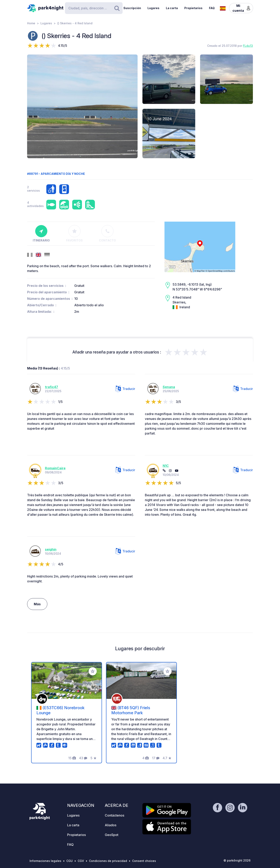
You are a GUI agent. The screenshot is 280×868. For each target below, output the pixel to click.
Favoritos (74, 234)
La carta (172, 8)
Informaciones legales (45, 861)
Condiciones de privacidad (108, 861)
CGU (69, 861)
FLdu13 (248, 46)
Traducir (125, 389)
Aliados (111, 825)
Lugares (153, 8)
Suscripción (132, 8)
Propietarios (193, 8)
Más (37, 604)
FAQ (212, 8)
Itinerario (41, 234)
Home (31, 23)
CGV (81, 861)
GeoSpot (112, 835)
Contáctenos (115, 815)
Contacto (107, 234)
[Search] (94, 8)
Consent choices (144, 861)
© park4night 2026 (237, 860)
